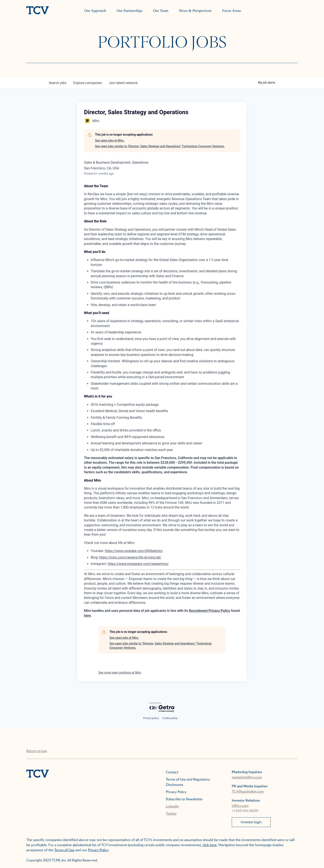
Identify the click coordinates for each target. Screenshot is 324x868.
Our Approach (95, 11)
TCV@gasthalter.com (248, 791)
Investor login (251, 822)
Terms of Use (64, 850)
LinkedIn (172, 806)
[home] (38, 11)
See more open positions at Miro (120, 673)
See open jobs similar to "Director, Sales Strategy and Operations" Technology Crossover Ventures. (160, 146)
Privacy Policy (176, 792)
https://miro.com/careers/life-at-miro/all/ (130, 557)
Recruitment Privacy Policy (209, 611)
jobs (58, 83)
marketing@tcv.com (247, 777)
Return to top (37, 751)
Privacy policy (151, 718)
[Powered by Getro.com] (162, 707)
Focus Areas (232, 11)
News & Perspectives (195, 11)
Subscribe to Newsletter (184, 799)
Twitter (171, 814)
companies (87, 83)
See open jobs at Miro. (110, 140)
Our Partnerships (129, 11)
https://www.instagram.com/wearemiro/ (138, 564)
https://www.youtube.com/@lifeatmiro (134, 551)
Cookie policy (170, 718)
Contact (172, 772)
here (87, 616)
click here (210, 845)
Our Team (161, 11)
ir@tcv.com (240, 806)
